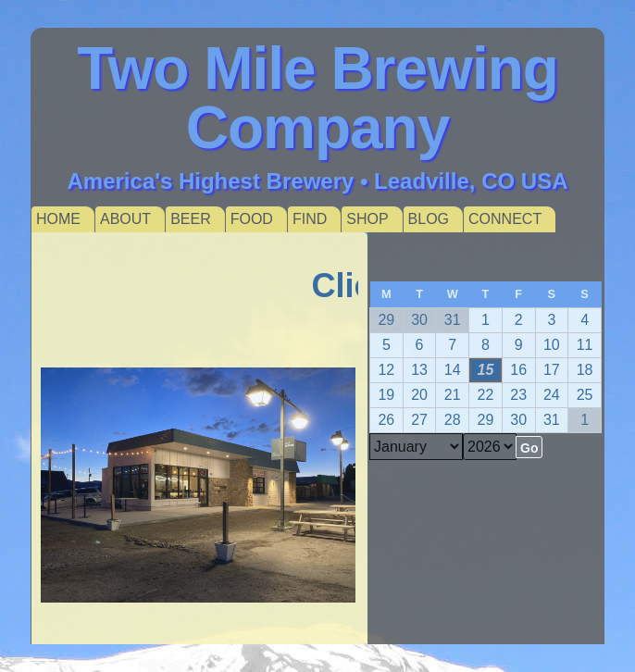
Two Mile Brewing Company (317, 98)
